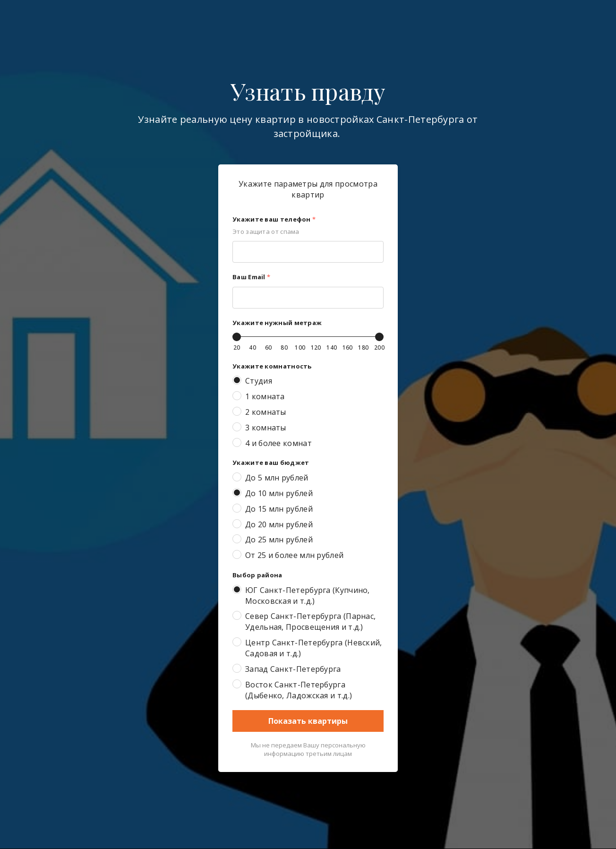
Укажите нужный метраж (277, 323)
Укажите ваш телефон (274, 219)
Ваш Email (251, 277)
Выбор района (257, 575)
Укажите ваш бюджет (271, 463)
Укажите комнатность (272, 366)
